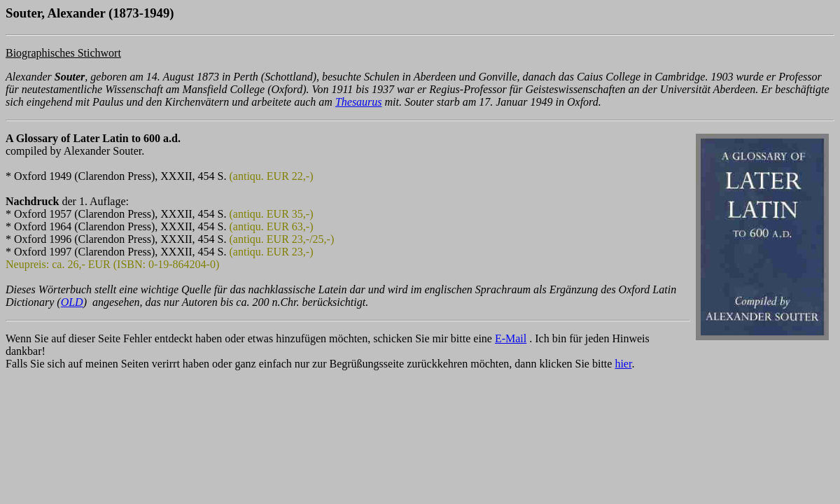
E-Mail (511, 338)
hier (623, 364)
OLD (72, 302)
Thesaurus (359, 102)
